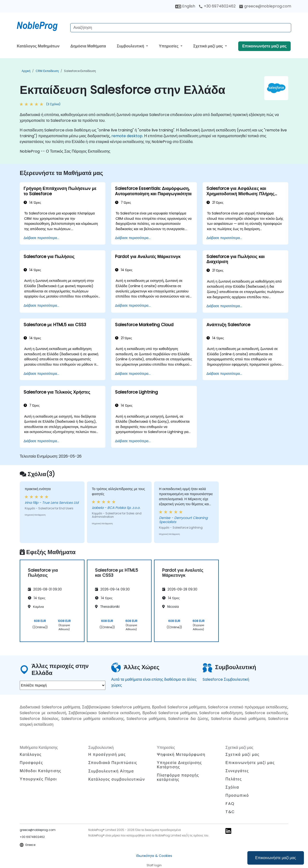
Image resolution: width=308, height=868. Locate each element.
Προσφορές (31, 763)
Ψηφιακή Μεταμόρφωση (181, 755)
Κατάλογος (31, 755)
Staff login (154, 865)
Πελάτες (234, 779)
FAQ (230, 804)
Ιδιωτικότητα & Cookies (154, 856)
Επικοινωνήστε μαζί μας (276, 858)
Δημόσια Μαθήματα (88, 46)
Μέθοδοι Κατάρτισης (41, 771)
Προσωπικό (237, 795)
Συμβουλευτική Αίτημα (111, 771)
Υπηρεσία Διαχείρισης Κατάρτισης (179, 765)
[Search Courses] (181, 28)
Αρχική (26, 71)
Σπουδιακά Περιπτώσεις (113, 763)
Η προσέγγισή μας (107, 755)
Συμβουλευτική (131, 46)
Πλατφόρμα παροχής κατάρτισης (178, 777)
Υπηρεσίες (169, 46)
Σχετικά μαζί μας (209, 46)
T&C (230, 812)
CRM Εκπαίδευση (47, 71)
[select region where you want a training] (63, 685)
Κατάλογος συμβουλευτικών (117, 779)
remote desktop (127, 136)
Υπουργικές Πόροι (38, 779)
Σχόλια (232, 787)
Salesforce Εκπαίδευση (80, 71)
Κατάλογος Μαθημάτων (38, 46)
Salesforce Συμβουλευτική (226, 679)
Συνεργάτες (237, 771)
